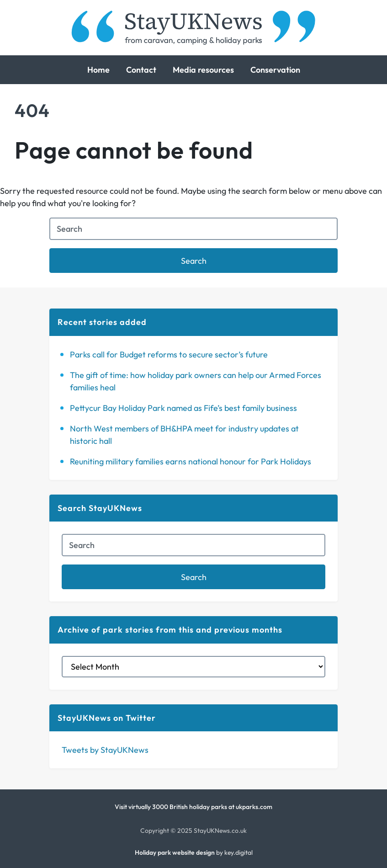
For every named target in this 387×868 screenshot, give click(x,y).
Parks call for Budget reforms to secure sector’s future (169, 354)
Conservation (275, 70)
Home (98, 70)
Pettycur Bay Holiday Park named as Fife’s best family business (183, 408)
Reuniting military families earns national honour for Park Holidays (191, 461)
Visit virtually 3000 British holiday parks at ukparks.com (193, 807)
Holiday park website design (175, 852)
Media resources (203, 70)
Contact (141, 70)
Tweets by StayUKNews (105, 750)
